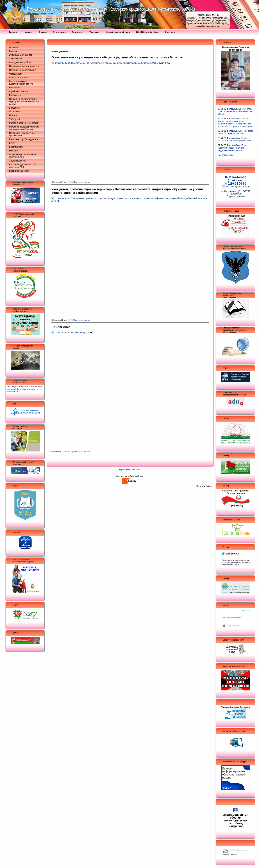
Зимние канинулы (18, 161)
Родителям (15, 88)
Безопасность (16, 147)
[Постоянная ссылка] (82, 182)
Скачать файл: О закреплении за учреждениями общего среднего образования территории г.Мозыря (107, 63)
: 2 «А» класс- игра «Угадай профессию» (234, 139)
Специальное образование (23, 70)
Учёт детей (15, 119)
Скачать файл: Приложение (69, 333)
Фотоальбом (15, 74)
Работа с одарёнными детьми (24, 123)
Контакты (14, 51)
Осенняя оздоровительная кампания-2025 (22, 156)
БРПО (12, 143)
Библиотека (15, 95)
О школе (13, 47)
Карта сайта (124, 469)
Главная (16, 42)
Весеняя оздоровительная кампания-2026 (22, 166)
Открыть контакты (236, 196)
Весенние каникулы (19, 171)
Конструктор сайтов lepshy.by (129, 476)
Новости (13, 115)
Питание (13, 151)
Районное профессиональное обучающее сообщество (24, 128)
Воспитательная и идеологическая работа (21, 83)
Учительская (15, 59)
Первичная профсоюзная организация (22, 134)
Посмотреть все (226, 155)
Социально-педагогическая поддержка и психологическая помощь (24, 102)
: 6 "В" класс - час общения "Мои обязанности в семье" (235, 111)
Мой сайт (136, 469)
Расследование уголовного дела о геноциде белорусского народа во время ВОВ (25, 389)
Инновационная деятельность (24, 66)
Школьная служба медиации (23, 139)
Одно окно (14, 112)
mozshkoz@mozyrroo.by (237, 187)
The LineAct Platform (204, 486)
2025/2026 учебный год (21, 55)
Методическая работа (20, 62)
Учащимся (14, 108)
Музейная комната (18, 91)
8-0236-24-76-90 (236, 184)
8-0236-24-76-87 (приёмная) (236, 179)
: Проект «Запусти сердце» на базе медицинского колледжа (233, 148)
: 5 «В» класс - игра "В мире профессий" (235, 132)
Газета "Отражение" (19, 78)
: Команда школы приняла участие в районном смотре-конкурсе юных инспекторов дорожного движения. (235, 122)
